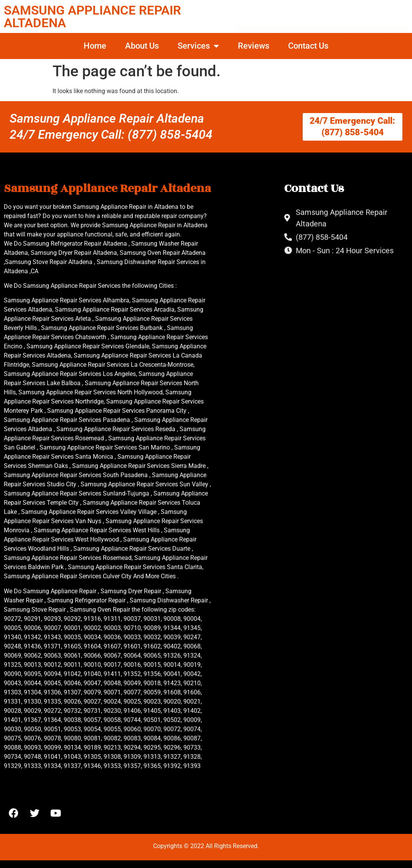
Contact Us (308, 46)
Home (95, 46)
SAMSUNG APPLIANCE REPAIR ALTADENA (92, 16)
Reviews (254, 46)
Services (198, 46)
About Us (142, 46)
